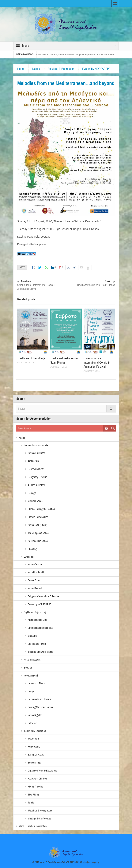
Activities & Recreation (61, 69)
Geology (32, 493)
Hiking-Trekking (35, 787)
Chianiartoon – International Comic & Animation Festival (42, 285)
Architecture (34, 461)
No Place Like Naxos (38, 541)
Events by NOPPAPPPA (96, 69)
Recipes (32, 691)
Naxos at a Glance (36, 453)
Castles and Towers (37, 644)
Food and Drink (31, 676)
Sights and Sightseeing (35, 612)
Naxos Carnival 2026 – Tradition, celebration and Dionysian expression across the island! (74, 54)
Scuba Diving (34, 763)
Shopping (32, 549)
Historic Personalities (38, 517)
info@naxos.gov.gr (91, 862)
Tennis (31, 803)
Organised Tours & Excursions (42, 771)
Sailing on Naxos (36, 755)
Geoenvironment (36, 469)
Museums (32, 636)
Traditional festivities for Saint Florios (90, 283)
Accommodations (32, 660)
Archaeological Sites (38, 620)
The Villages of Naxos (38, 533)
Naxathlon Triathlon (37, 573)
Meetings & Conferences (39, 819)
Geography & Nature (37, 477)
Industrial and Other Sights (40, 652)
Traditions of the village (31, 358)
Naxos (36, 69)
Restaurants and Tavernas (40, 699)
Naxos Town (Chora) (37, 525)
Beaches (28, 668)
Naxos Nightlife (35, 715)
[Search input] (60, 428)
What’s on (29, 557)
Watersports (34, 739)
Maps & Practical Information (33, 826)
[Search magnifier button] (113, 428)
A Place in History (36, 485)
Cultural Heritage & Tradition (41, 509)
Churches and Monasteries (40, 628)
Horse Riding (34, 747)
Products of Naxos (36, 683)
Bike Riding (33, 795)
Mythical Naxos (35, 501)
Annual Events (35, 581)
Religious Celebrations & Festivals (44, 597)
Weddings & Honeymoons (40, 811)
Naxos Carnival (35, 565)
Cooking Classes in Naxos (40, 707)
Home (21, 69)
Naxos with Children (37, 779)
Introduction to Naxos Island (37, 446)
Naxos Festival (35, 589)
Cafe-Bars (33, 723)
